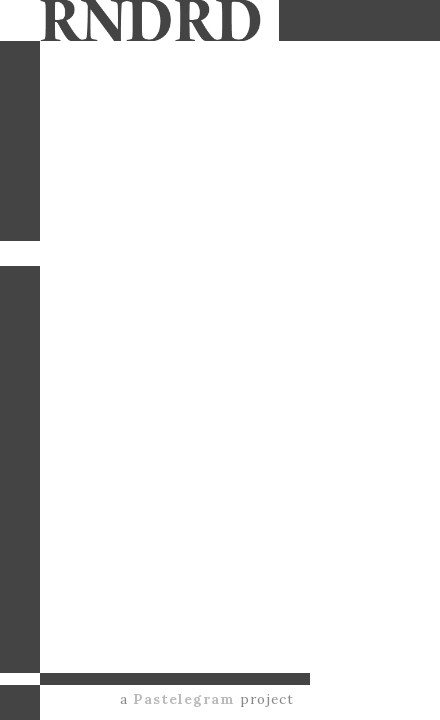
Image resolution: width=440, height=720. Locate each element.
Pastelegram (184, 699)
